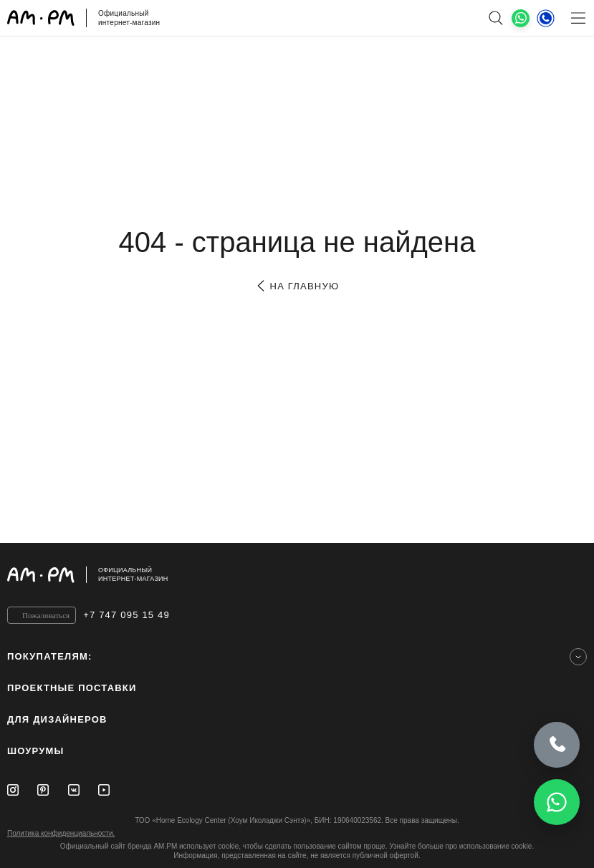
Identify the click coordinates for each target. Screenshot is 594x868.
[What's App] (521, 18)
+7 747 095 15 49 (126, 615)
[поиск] (495, 18)
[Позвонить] (557, 743)
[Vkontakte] (74, 790)
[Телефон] (546, 18)
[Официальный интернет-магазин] (297, 575)
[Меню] (578, 18)
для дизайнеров (57, 719)
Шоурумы (35, 751)
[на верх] (573, 574)
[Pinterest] (43, 790)
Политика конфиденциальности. (61, 833)
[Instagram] (13, 790)
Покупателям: (50, 656)
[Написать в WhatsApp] (557, 802)
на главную (297, 286)
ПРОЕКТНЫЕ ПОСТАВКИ (72, 688)
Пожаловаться (46, 615)
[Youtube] (104, 790)
